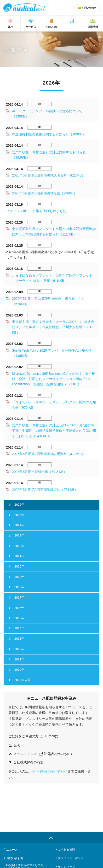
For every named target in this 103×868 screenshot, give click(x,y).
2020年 (19, 566)
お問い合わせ (15, 858)
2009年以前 (23, 680)
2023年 (19, 535)
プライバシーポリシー (72, 858)
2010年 (19, 670)
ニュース (12, 850)
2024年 (19, 525)
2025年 (19, 515)
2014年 (19, 628)
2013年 (19, 639)
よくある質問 (66, 850)
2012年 (19, 649)
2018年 (19, 587)
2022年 (19, 546)
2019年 (19, 577)
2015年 (19, 618)
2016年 (19, 608)
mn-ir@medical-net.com (50, 771)
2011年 (19, 659)
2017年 (19, 597)
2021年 (19, 556)
